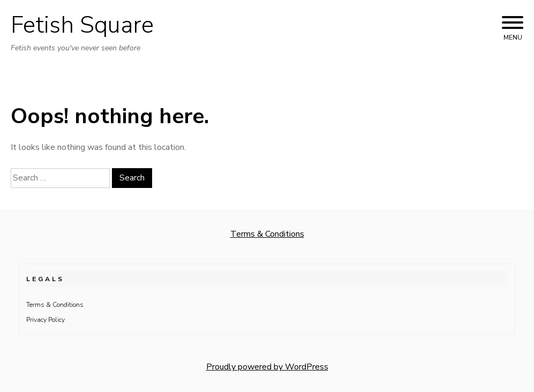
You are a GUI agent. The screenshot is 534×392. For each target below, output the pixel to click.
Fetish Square (82, 25)
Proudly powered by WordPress (267, 367)
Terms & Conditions (267, 234)
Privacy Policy (46, 320)
